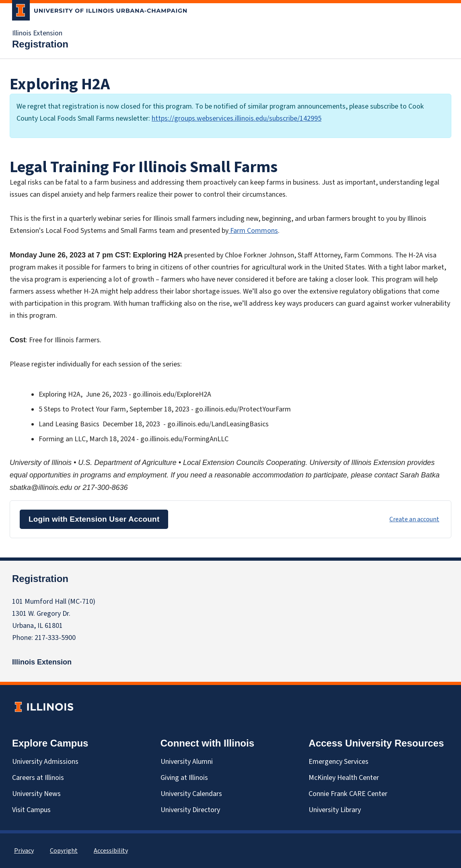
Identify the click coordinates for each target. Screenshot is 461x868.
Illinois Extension (37, 33)
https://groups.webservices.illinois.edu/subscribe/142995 (237, 118)
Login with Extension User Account (94, 519)
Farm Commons (253, 231)
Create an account (414, 519)
